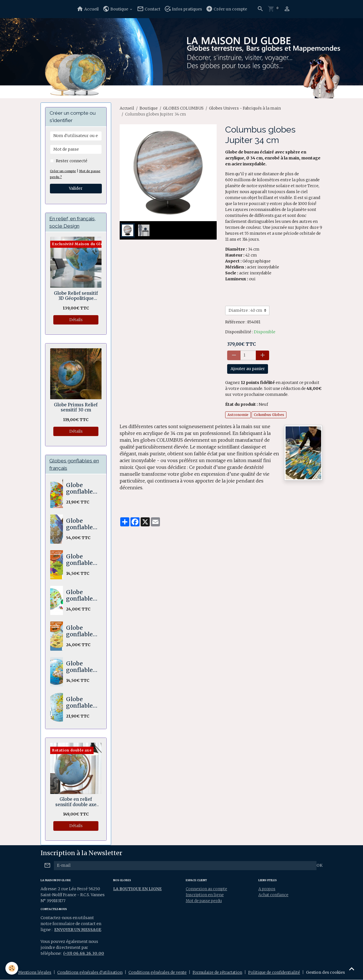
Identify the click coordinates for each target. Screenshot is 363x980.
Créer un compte (226, 9)
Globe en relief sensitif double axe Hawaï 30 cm (76, 803)
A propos (267, 889)
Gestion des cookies (330, 973)
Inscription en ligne (205, 895)
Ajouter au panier (248, 369)
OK (319, 866)
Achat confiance (274, 895)
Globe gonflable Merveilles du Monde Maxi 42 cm (81, 632)
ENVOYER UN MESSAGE (78, 930)
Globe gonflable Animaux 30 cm (79, 668)
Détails (76, 320)
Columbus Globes (269, 415)
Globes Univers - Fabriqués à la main (245, 108)
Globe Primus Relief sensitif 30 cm (76, 408)
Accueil (88, 9)
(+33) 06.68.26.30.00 (84, 954)
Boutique (116, 9)
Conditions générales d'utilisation (87, 973)
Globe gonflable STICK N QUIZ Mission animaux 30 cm (79, 596)
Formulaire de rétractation (218, 973)
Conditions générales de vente (156, 973)
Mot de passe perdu (205, 901)
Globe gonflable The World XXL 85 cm (81, 525)
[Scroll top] (352, 969)
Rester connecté (72, 161)
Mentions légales (30, 973)
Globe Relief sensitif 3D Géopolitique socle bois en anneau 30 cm (76, 296)
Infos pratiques (183, 9)
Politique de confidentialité (278, 973)
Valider (76, 188)
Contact (149, 9)
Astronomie (238, 415)
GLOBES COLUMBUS (183, 108)
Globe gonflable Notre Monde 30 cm (80, 561)
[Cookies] (12, 968)
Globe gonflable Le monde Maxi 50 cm (80, 489)
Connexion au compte (207, 889)
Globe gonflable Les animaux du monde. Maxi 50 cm (81, 703)
